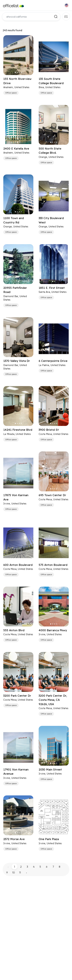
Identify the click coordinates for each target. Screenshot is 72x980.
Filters (66, 16)
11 (20, 872)
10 (14, 872)
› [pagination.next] (26, 872)
